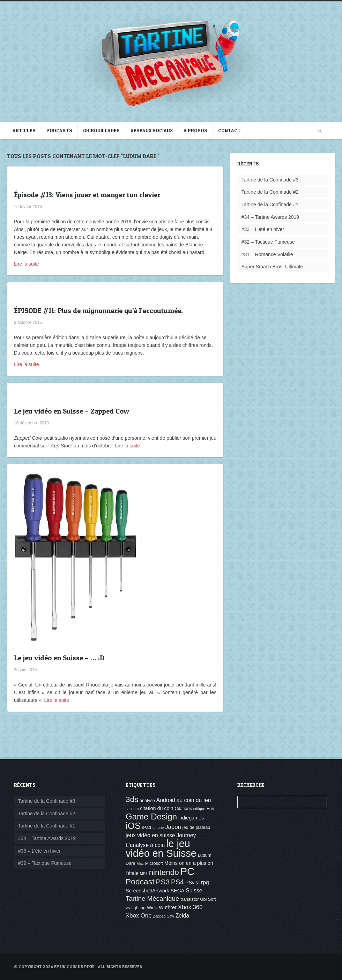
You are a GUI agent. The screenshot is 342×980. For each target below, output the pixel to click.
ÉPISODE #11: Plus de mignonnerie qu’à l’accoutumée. (98, 311)
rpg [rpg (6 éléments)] (205, 882)
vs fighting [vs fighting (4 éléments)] (136, 908)
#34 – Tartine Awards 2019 (270, 217)
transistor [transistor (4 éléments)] (189, 899)
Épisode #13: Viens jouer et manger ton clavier (87, 195)
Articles (24, 130)
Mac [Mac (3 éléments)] (140, 863)
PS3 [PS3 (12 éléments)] (163, 882)
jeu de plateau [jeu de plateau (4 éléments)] (196, 827)
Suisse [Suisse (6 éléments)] (194, 890)
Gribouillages (101, 130)
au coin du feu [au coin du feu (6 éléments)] (194, 800)
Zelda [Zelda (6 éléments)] (182, 916)
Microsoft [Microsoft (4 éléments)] (154, 863)
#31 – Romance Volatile (267, 254)
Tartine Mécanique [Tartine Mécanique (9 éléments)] (152, 899)
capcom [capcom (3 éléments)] (132, 809)
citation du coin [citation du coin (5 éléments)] (157, 808)
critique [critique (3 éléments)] (199, 809)
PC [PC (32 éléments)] (188, 871)
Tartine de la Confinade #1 (270, 205)
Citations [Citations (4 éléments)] (183, 809)
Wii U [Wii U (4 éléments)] (152, 908)
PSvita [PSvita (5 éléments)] (192, 883)
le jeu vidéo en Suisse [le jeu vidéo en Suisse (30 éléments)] (161, 848)
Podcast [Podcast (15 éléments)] (140, 882)
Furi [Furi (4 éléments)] (210, 809)
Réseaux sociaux (152, 130)
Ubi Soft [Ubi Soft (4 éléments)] (208, 899)
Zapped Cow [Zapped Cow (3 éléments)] (163, 916)
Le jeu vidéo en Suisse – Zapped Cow (72, 411)
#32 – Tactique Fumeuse (268, 242)
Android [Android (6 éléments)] (166, 800)
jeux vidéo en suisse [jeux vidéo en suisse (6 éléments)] (150, 835)
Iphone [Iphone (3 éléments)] (158, 827)
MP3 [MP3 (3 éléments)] (144, 874)
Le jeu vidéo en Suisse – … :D (59, 658)
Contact (229, 130)
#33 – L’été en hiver (263, 229)
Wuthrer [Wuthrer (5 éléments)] (168, 907)
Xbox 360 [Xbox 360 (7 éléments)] (190, 907)
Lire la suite (27, 264)
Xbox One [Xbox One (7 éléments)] (139, 916)
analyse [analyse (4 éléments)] (147, 801)
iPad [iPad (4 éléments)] (146, 827)
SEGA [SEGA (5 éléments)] (178, 891)
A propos (195, 130)
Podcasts (59, 130)
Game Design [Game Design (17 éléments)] (151, 816)
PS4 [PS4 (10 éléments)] (177, 882)
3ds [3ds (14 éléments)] (132, 799)
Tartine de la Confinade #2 (270, 192)
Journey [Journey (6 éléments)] (186, 835)
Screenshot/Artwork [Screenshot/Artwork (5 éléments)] (147, 891)
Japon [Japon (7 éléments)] (173, 827)
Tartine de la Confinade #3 (270, 180)
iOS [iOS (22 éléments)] (133, 826)
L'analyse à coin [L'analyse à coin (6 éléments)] (145, 845)
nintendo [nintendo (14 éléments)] (164, 872)
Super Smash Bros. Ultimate (272, 267)
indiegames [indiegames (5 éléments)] (191, 818)
